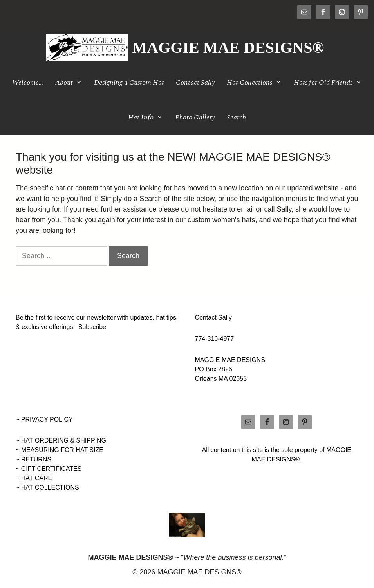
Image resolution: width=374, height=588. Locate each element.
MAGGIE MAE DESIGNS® (228, 48)
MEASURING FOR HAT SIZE (62, 450)
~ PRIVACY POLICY (44, 419)
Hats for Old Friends (331, 82)
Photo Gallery (195, 117)
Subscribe (92, 327)
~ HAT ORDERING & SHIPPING (61, 441)
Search (236, 117)
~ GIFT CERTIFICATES (49, 469)
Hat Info (148, 117)
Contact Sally (195, 82)
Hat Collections (257, 82)
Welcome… (28, 82)
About (72, 82)
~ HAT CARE (34, 478)
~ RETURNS (33, 459)
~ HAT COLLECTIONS (47, 488)
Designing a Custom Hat (129, 82)
